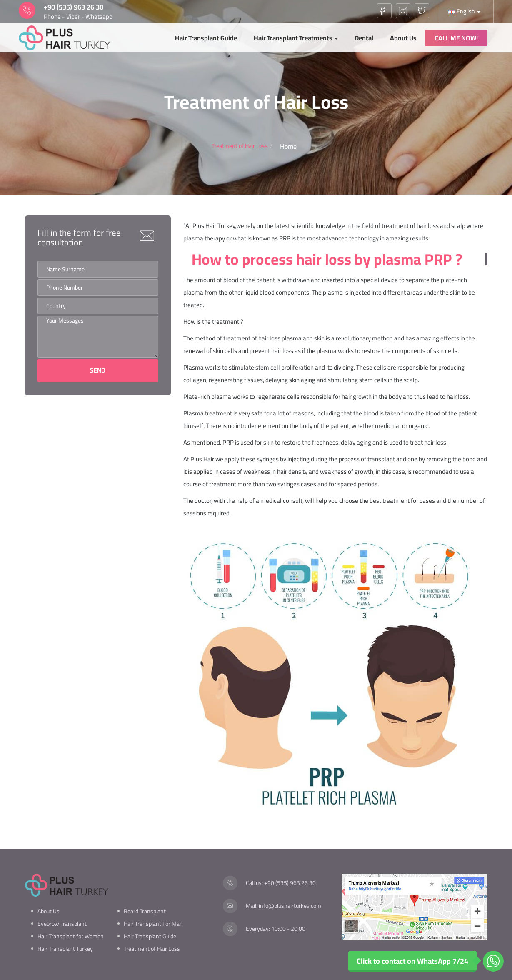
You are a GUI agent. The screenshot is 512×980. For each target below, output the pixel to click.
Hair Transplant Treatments (296, 38)
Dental (364, 38)
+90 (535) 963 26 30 (290, 883)
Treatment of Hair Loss (152, 949)
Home (288, 146)
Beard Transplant (145, 911)
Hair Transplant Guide (206, 38)
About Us (403, 38)
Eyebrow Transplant (62, 924)
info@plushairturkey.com (290, 906)
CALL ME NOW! (456, 38)
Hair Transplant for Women (71, 936)
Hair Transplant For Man (153, 924)
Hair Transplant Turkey (65, 949)
